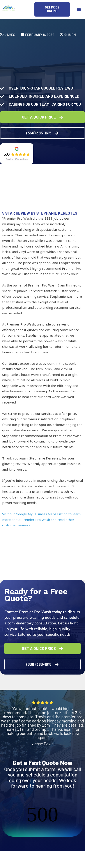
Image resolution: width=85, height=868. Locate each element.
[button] (79, 9)
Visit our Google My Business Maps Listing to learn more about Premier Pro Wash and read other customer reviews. (41, 520)
